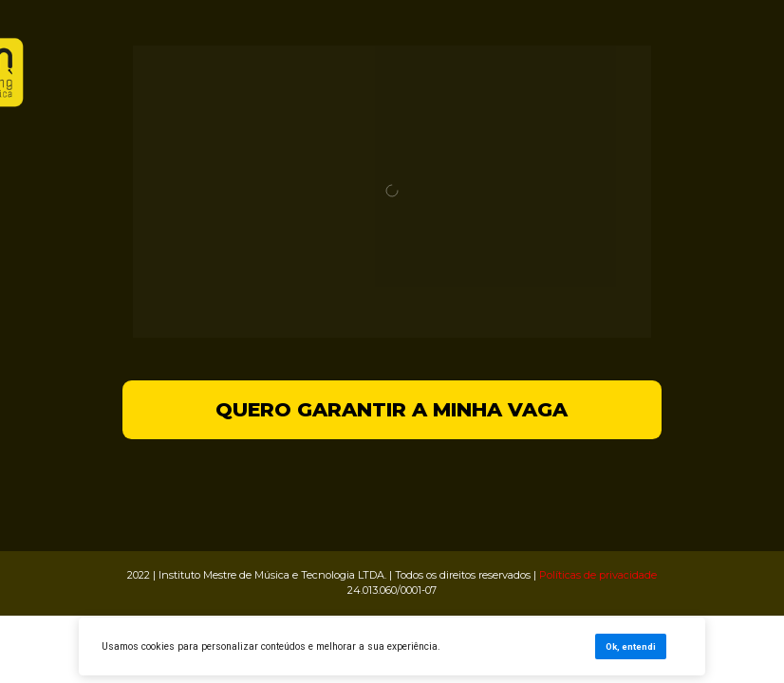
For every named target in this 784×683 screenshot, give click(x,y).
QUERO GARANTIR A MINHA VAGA (392, 409)
